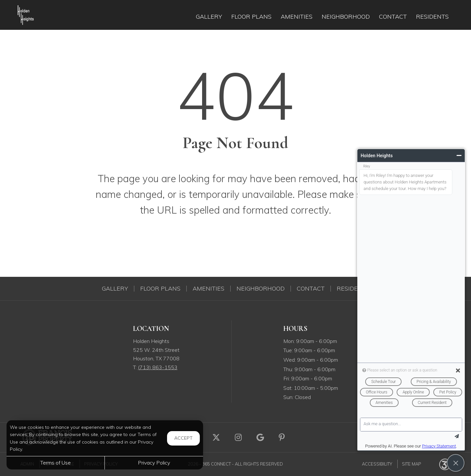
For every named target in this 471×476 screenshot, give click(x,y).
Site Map (412, 464)
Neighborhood (261, 289)
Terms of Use (56, 463)
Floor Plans (160, 289)
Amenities (208, 289)
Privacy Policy (154, 463)
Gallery (115, 289)
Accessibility (377, 464)
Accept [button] (183, 438)
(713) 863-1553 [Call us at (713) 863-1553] (158, 367)
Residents (353, 289)
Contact (311, 289)
